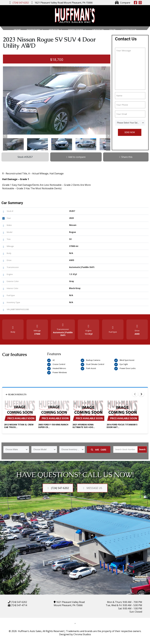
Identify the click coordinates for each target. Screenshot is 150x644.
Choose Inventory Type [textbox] (72, 449)
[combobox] (130, 123)
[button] (5, 136)
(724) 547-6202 (19, 602)
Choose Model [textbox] (40, 449)
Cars (99, 450)
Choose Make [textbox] (12, 449)
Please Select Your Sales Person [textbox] (131, 123)
